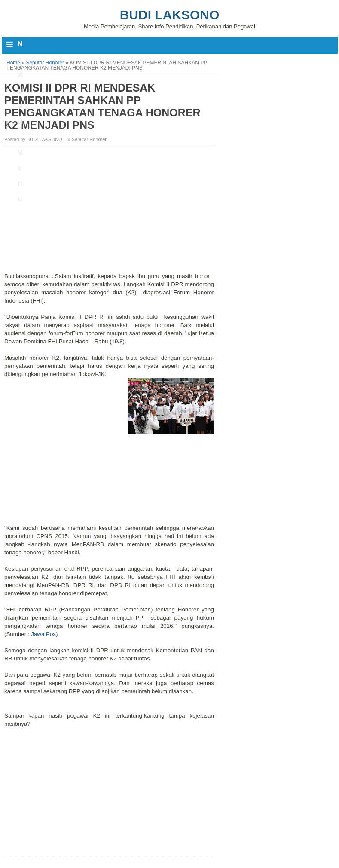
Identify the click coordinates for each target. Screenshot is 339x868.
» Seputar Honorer (87, 139)
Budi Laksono (170, 15)
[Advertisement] (110, 212)
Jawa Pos (43, 634)
